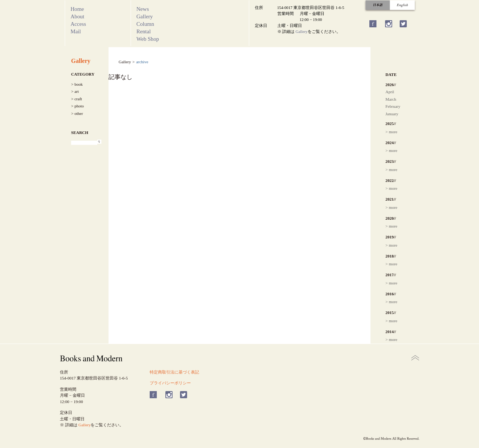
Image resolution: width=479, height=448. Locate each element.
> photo (77, 106)
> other (77, 113)
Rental (144, 31)
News (143, 9)
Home (77, 9)
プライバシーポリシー (170, 383)
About (78, 16)
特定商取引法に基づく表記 (174, 372)
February (393, 106)
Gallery (145, 16)
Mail (76, 31)
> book (77, 84)
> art (75, 91)
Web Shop (148, 39)
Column (145, 24)
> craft (77, 99)
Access (79, 24)
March (391, 99)
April (390, 92)
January (392, 114)
